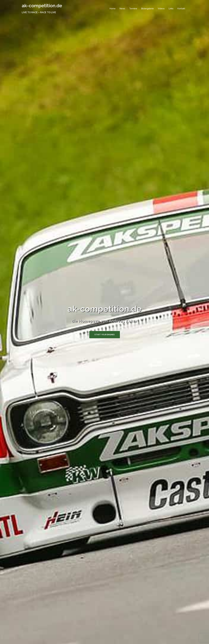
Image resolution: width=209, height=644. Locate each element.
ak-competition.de (42, 6)
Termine (133, 9)
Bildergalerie (147, 9)
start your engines (105, 335)
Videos (161, 9)
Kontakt (181, 9)
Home (113, 9)
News (122, 9)
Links (171, 9)
